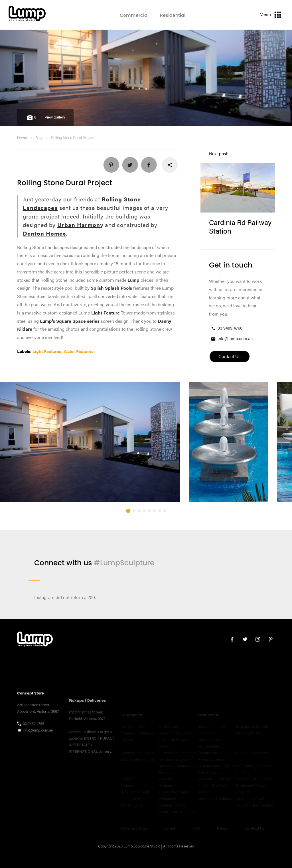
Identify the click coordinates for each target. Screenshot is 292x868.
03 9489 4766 (226, 328)
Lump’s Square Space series (70, 321)
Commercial (134, 15)
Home (22, 138)
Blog (39, 138)
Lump (133, 280)
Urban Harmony (80, 225)
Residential (173, 15)
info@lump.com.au (232, 339)
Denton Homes (44, 233)
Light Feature (106, 313)
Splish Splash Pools (111, 288)
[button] (128, 525)
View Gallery (55, 117)
